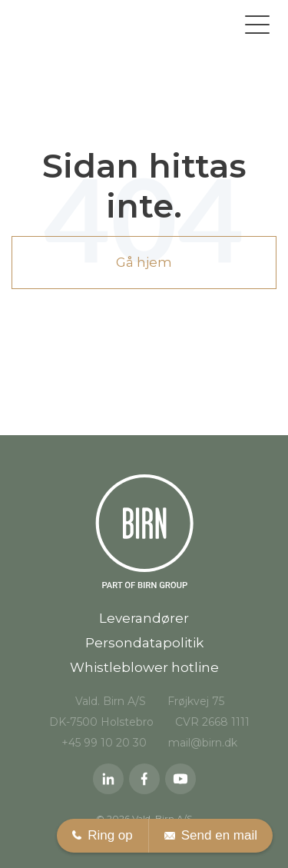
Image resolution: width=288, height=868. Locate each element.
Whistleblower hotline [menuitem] (144, 667)
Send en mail (211, 836)
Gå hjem (144, 262)
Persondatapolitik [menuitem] (144, 643)
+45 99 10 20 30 (104, 743)
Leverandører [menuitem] (144, 618)
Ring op (103, 836)
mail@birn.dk (203, 743)
